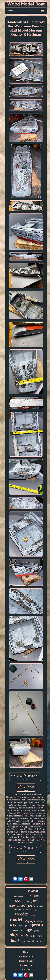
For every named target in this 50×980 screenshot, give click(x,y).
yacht (35, 901)
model (16, 920)
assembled (19, 910)
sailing (40, 906)
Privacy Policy (26, 961)
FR (28, 970)
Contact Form (26, 956)
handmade (34, 941)
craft (12, 906)
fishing (37, 931)
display (13, 925)
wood (17, 900)
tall (23, 942)
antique (22, 891)
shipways (30, 921)
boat (15, 941)
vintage (26, 930)
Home (26, 952)
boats (31, 906)
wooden (22, 914)
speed (21, 905)
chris (40, 921)
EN (24, 970)
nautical (34, 915)
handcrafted (18, 897)
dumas (15, 931)
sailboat (33, 891)
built (21, 926)
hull (15, 892)
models (29, 910)
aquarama (36, 925)
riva (28, 895)
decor (36, 896)
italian (26, 902)
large (36, 910)
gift (26, 926)
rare (40, 936)
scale (25, 935)
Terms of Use (26, 965)
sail (33, 936)
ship (14, 935)
